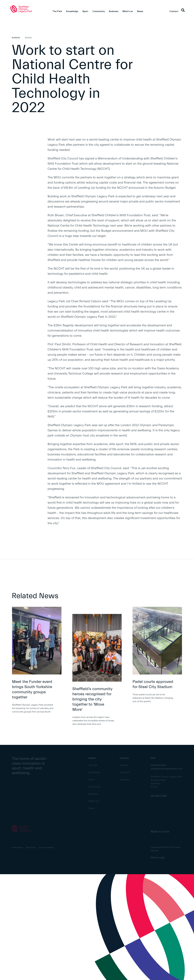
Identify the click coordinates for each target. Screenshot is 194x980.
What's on (128, 11)
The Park (57, 11)
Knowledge (72, 11)
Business (114, 11)
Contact (174, 11)
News (140, 11)
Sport (85, 11)
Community (99, 11)
